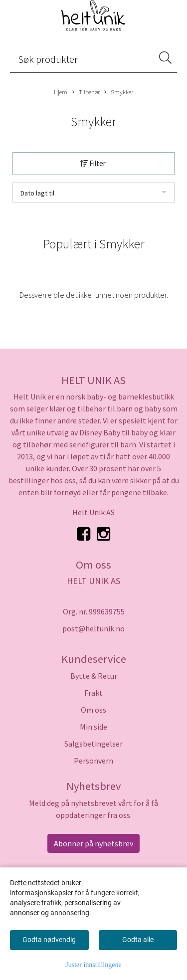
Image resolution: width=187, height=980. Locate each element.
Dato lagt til (37, 193)
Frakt (93, 693)
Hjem (61, 92)
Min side (93, 727)
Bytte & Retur (94, 676)
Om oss (93, 710)
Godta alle (138, 940)
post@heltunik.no (93, 628)
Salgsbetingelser (93, 744)
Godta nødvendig (49, 940)
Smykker (119, 92)
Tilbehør (86, 92)
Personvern (93, 761)
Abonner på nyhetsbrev (93, 843)
